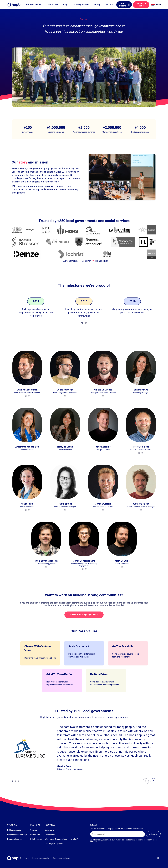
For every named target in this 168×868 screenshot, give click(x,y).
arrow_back (146, 781)
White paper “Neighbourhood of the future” (61, 839)
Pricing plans (35, 834)
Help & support (36, 839)
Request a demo (141, 5)
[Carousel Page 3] (18, 781)
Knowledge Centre (81, 5)
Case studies (52, 5)
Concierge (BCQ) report (54, 844)
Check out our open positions (84, 615)
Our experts (50, 830)
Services (34, 830)
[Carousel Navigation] (150, 781)
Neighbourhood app (15, 839)
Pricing (97, 5)
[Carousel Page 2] (86, 323)
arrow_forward (153, 781)
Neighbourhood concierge (17, 834)
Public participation (15, 830)
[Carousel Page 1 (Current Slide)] (82, 323)
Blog (65, 5)
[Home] (15, 5)
